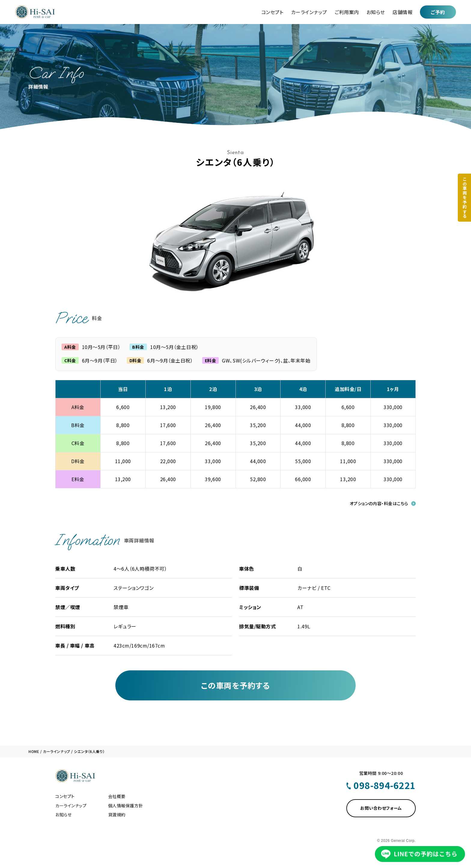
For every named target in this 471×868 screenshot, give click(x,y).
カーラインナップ (309, 12)
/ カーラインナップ (55, 751)
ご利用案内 (347, 12)
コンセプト (272, 12)
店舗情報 (403, 12)
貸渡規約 (117, 815)
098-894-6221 (385, 785)
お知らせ (376, 12)
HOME (34, 751)
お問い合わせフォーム (381, 808)
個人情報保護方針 (126, 806)
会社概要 (117, 796)
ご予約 (438, 12)
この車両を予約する (235, 685)
